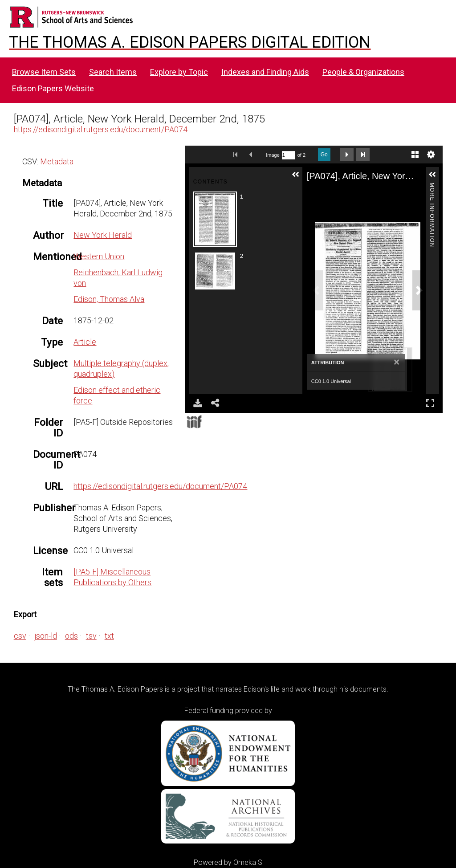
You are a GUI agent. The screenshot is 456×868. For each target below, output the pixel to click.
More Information (432, 186)
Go (324, 155)
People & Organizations (363, 72)
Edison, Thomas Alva (109, 299)
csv (20, 636)
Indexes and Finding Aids (265, 72)
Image (273, 155)
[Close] (397, 363)
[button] (296, 175)
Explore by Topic (179, 72)
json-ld (46, 636)
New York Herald (103, 235)
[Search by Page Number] (289, 155)
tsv (91, 636)
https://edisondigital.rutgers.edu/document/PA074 (101, 129)
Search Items (113, 72)
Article (85, 342)
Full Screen (430, 403)
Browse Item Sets (44, 72)
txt (109, 636)
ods (71, 636)
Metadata (57, 161)
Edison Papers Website (53, 88)
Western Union (99, 256)
